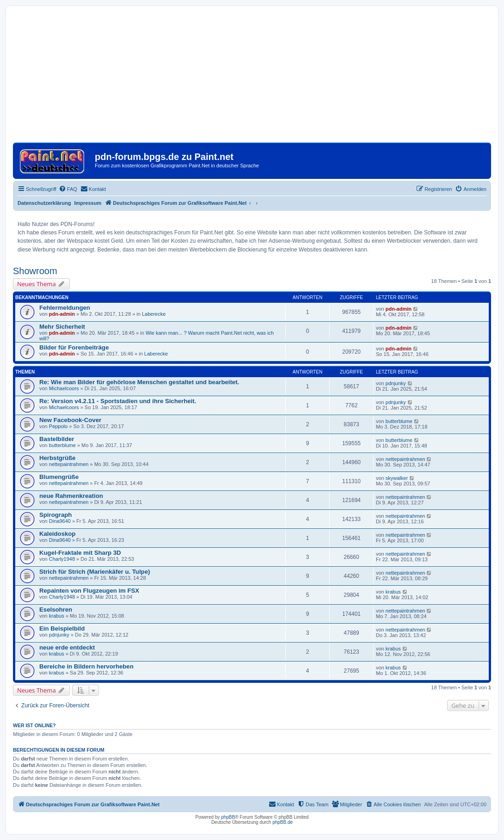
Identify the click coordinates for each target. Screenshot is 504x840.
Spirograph (55, 515)
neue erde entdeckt (67, 647)
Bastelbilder (57, 439)
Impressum (88, 203)
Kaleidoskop (57, 534)
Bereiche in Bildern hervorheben (86, 666)
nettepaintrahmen (69, 464)
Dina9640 (60, 521)
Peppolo (58, 426)
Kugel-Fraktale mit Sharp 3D (80, 553)
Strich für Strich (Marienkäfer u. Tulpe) (95, 572)
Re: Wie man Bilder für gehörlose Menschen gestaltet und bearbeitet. (139, 382)
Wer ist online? (34, 725)
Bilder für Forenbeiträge (74, 347)
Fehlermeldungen (65, 308)
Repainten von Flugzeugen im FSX (89, 591)
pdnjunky (396, 383)
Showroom (35, 271)
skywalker (397, 478)
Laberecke (154, 314)
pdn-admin (62, 314)
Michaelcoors (64, 388)
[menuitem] (68, 189)
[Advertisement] (252, 78)
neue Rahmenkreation (71, 496)
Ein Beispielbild (62, 628)
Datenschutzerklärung (44, 203)
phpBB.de (283, 822)
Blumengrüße (59, 477)
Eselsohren (56, 610)
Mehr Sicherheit (62, 327)
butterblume (399, 421)
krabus (393, 592)
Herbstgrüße (57, 458)
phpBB (228, 817)
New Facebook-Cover (70, 420)
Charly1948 (62, 559)
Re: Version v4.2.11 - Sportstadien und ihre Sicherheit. (118, 401)
